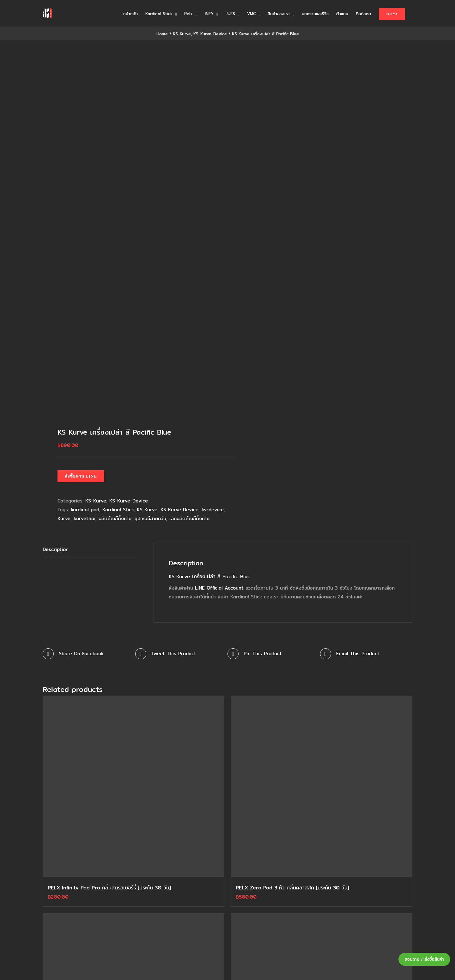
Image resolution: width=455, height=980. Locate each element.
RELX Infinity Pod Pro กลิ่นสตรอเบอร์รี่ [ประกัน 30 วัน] (109, 888)
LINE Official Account (219, 588)
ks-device (213, 510)
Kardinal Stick (118, 510)
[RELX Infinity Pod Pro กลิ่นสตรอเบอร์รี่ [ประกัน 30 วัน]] (133, 786)
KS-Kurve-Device (129, 501)
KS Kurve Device (179, 510)
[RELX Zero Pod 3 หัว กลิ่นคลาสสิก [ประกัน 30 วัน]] (322, 786)
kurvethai (85, 518)
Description (56, 549)
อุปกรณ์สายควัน (150, 518)
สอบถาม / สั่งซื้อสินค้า (424, 959)
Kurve (64, 518)
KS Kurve (147, 510)
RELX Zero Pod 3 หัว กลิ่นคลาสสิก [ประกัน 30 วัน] (292, 888)
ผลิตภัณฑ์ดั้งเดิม (115, 518)
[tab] (91, 550)
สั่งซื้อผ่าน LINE (81, 476)
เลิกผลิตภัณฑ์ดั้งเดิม (189, 518)
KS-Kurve (96, 501)
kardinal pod (85, 510)
